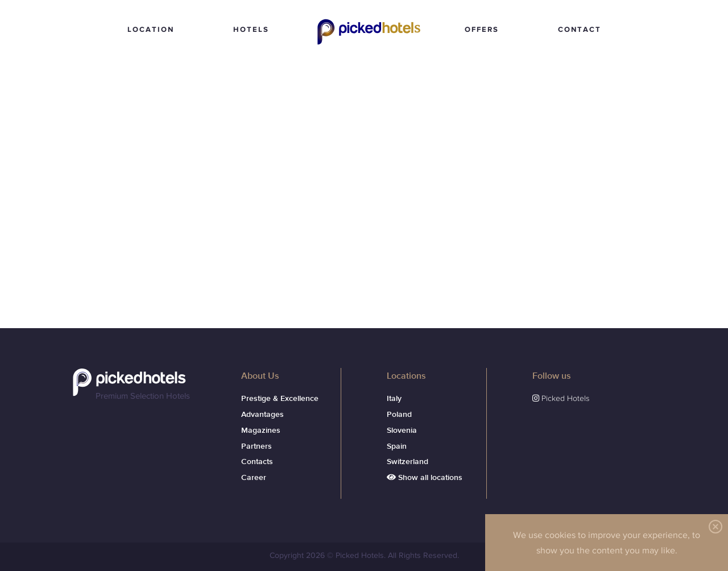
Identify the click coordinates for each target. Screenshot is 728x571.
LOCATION (151, 29)
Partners (257, 446)
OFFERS (482, 29)
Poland (399, 415)
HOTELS (251, 29)
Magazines (261, 431)
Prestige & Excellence (280, 399)
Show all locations (425, 478)
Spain (397, 446)
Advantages (262, 415)
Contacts (257, 462)
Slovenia (402, 431)
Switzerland (408, 462)
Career (254, 478)
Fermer (713, 527)
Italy (394, 399)
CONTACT (580, 29)
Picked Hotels (371, 46)
